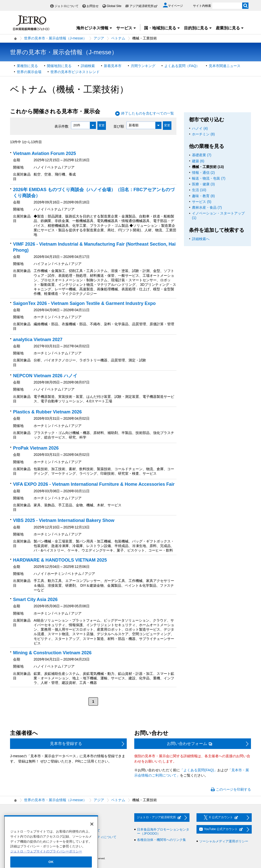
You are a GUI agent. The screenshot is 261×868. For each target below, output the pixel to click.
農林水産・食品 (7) (207, 207)
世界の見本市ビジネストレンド (75, 72)
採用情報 (19, 818)
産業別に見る (230, 28)
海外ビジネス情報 (94, 28)
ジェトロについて (67, 6)
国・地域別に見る (162, 28)
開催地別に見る (59, 66)
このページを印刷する (233, 789)
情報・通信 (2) (203, 173)
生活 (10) (199, 190)
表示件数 (61, 126)
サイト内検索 (202, 6)
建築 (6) (198, 161)
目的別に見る (198, 28)
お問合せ (93, 6)
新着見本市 (113, 66)
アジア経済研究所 (144, 6)
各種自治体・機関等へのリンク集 (161, 840)
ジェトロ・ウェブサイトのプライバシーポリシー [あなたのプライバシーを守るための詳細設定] (46, 863)
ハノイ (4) (200, 128)
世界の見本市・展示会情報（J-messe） (55, 38)
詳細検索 (88, 66)
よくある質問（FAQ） (182, 66)
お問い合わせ (77, 818)
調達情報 (19, 824)
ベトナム (118, 38)
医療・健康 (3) (203, 184)
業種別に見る (27, 66)
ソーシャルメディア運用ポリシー (224, 841)
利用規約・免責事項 (82, 824)
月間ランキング (143, 66)
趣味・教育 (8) (203, 196)
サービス (126, 28)
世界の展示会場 (29, 72)
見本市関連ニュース (225, 66)
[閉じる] (92, 836)
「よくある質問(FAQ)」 (199, 770)
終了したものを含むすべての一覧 (148, 113)
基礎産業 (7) (202, 155)
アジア (99, 38)
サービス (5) (202, 202)
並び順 (119, 126)
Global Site (114, 6)
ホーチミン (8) (203, 134)
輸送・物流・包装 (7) (209, 178)
